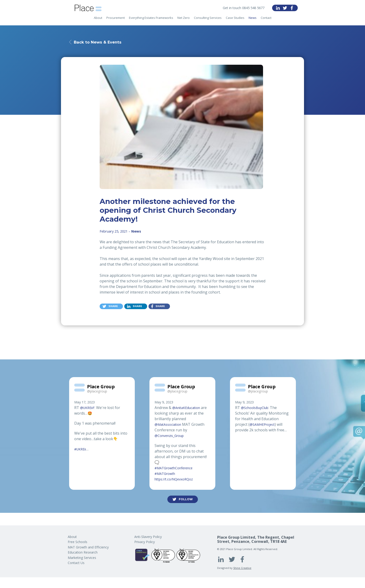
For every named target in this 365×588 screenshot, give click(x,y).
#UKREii (81, 450)
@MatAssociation (170, 426)
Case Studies (235, 21)
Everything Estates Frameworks (151, 21)
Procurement (116, 21)
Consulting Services (208, 21)
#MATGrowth (167, 475)
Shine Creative (242, 568)
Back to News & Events (103, 42)
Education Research (83, 552)
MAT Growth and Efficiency (88, 547)
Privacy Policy (145, 542)
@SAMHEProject (264, 426)
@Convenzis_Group (172, 437)
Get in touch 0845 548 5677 (241, 8)
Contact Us (76, 563)
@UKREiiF (88, 409)
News (253, 21)
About (98, 21)
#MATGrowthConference (177, 469)
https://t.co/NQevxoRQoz (176, 480)
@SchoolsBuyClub (257, 409)
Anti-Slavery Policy (148, 537)
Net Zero (184, 21)
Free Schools (78, 542)
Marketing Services (82, 558)
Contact (266, 21)
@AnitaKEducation (188, 409)
